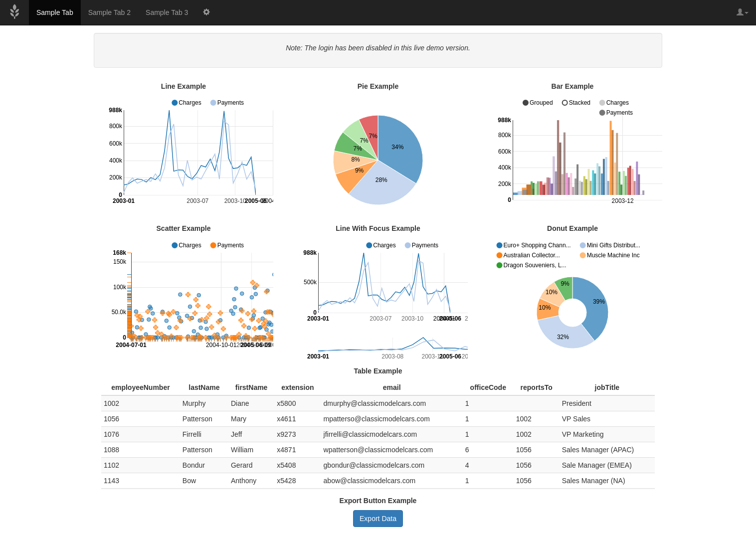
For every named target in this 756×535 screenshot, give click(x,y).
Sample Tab (55, 12)
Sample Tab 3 (167, 12)
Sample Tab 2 (109, 12)
